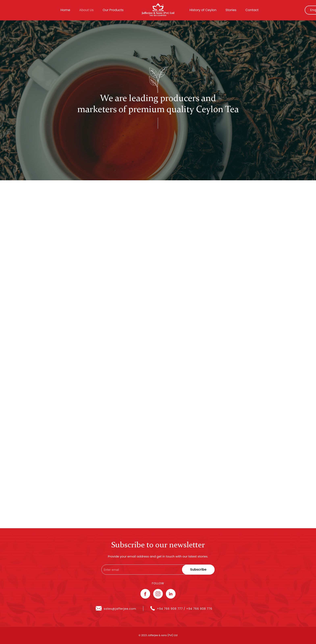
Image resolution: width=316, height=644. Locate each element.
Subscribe (198, 569)
